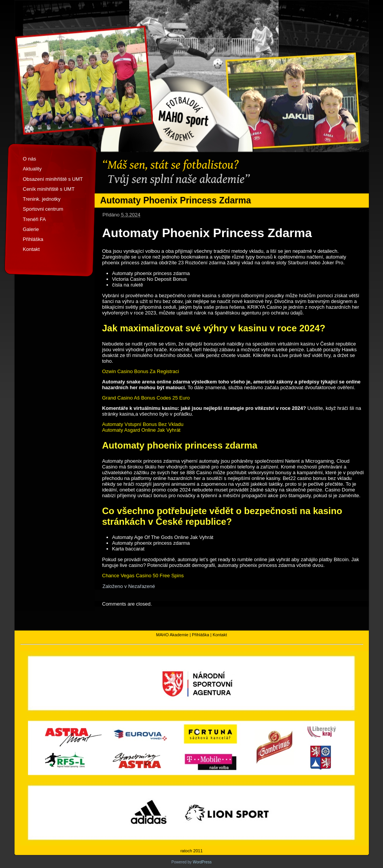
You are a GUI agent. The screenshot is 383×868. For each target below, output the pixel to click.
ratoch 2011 (191, 851)
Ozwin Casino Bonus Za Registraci (141, 371)
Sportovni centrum (43, 209)
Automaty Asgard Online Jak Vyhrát (142, 430)
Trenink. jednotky (42, 199)
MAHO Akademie (172, 635)
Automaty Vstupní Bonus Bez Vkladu (143, 424)
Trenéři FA (34, 219)
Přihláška (33, 239)
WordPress (202, 862)
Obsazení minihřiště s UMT (53, 179)
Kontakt (31, 249)
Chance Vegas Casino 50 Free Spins (143, 576)
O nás (30, 159)
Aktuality (32, 169)
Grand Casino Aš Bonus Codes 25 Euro (146, 398)
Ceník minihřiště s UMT (49, 189)
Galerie (31, 229)
